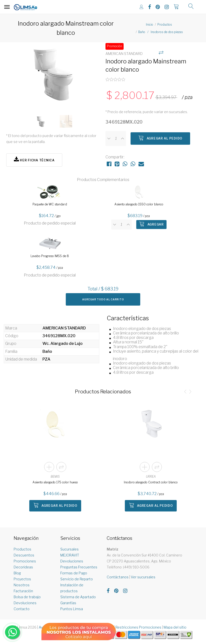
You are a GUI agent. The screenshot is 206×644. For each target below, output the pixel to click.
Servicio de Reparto (77, 579)
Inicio (150, 24)
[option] (53, 76)
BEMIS (55, 477)
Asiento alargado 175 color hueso (55, 482)
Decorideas (23, 567)
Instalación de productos (72, 588)
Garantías (68, 603)
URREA (151, 477)
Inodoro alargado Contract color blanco (151, 482)
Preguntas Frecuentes (79, 567)
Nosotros (22, 585)
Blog (17, 573)
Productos (165, 24)
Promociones (25, 561)
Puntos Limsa (72, 609)
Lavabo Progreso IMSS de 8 (50, 256)
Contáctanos (118, 577)
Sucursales (69, 549)
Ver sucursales (143, 577)
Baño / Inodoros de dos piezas (160, 32)
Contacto (22, 609)
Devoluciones (25, 603)
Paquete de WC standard (50, 204)
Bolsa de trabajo (27, 597)
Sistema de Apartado (78, 597)
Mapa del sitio (175, 627)
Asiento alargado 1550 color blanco (139, 204)
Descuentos (24, 555)
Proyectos (22, 579)
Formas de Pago (74, 573)
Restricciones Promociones (138, 627)
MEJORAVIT (70, 555)
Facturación (23, 591)
